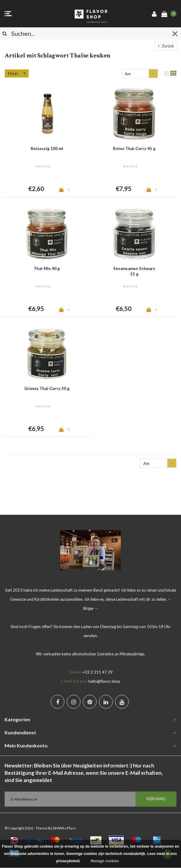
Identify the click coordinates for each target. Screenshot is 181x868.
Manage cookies (105, 861)
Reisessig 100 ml (47, 149)
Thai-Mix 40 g (47, 268)
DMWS (58, 828)
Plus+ (72, 828)
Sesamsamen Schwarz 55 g (134, 271)
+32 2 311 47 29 (98, 672)
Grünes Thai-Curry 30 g (47, 388)
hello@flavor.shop (104, 681)
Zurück (166, 46)
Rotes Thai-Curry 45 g (134, 149)
